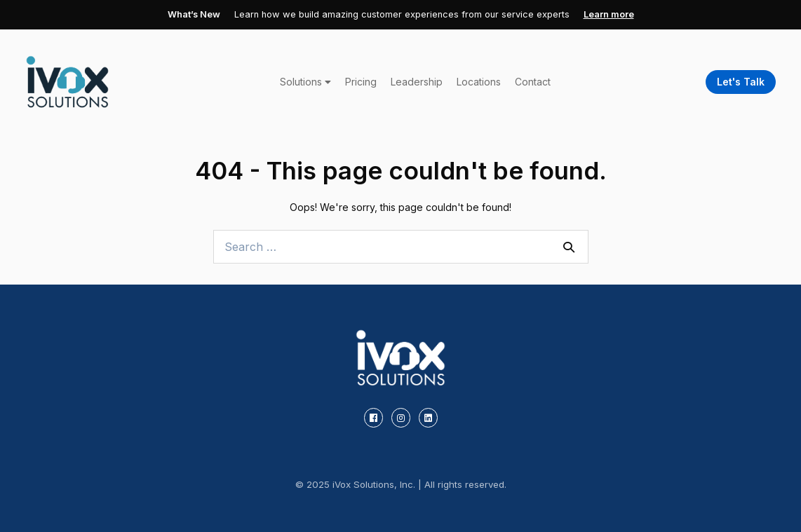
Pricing (361, 82)
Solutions (305, 82)
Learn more (609, 14)
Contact (533, 82)
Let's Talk (741, 82)
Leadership (417, 82)
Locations (479, 82)
